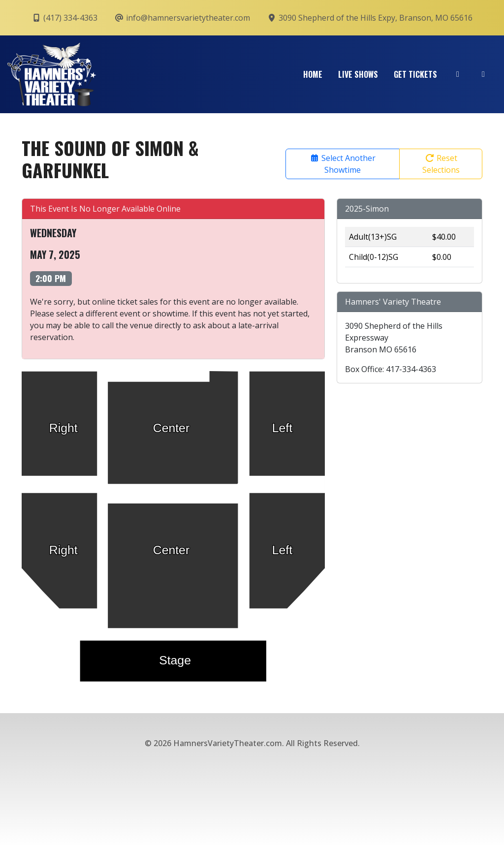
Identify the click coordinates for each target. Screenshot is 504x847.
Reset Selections (441, 164)
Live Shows (358, 74)
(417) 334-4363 (64, 18)
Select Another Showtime (343, 164)
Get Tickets (415, 74)
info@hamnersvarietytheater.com (182, 18)
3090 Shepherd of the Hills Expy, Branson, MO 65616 (370, 18)
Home (313, 74)
